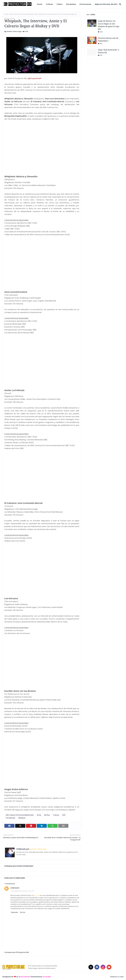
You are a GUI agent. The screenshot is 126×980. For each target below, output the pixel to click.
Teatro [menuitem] (60, 4)
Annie (39, 815)
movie (37, 895)
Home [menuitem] (40, 4)
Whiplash (22, 818)
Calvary (56, 815)
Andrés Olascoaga (14, 31)
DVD (64, 815)
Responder (15, 912)
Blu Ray (47, 815)
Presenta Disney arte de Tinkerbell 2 (108, 39)
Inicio (6, 14)
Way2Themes (24, 977)
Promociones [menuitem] (85, 4)
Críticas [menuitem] (49, 4)
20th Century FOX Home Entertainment (24, 14)
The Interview (10, 818)
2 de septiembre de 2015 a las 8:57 (22, 891)
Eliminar (23, 912)
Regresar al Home (117, 977)
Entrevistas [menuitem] (71, 4)
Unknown (15, 888)
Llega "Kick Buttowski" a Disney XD (108, 51)
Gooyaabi (47, 977)
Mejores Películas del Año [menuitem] (106, 4)
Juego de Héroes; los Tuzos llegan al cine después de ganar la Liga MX (108, 25)
